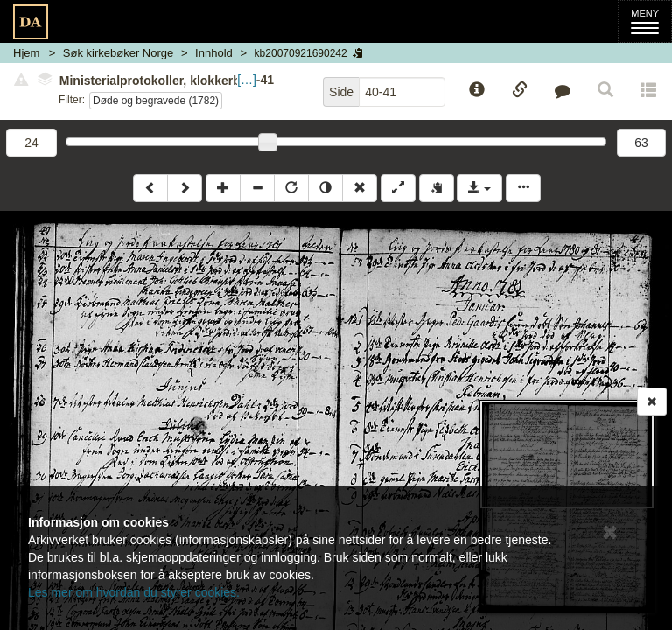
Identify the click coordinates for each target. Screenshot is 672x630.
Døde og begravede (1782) (156, 101)
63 (641, 143)
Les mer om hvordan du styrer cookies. (134, 592)
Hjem (26, 53)
